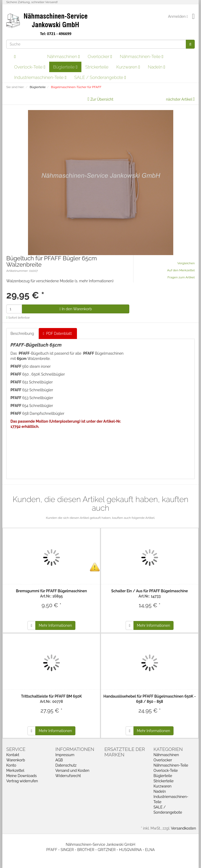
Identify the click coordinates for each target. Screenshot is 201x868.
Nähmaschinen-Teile (142, 56)
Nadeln (157, 67)
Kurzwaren (128, 67)
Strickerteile (97, 67)
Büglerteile (65, 67)
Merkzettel (15, 771)
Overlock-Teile (30, 67)
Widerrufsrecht (68, 776)
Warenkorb (16, 760)
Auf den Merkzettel (181, 270)
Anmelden (178, 16)
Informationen (75, 749)
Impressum (65, 755)
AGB (59, 760)
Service (16, 749)
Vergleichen (186, 263)
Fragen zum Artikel (181, 277)
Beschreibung (22, 334)
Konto (11, 765)
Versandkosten (183, 828)
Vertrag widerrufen (22, 781)
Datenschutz (66, 765)
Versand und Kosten (72, 771)
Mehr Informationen (55, 625)
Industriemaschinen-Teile (40, 77)
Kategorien (168, 749)
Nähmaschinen (63, 56)
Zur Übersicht (102, 99)
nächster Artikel (179, 99)
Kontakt (13, 755)
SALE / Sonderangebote (100, 77)
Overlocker (100, 56)
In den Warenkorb (76, 309)
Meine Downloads (21, 776)
